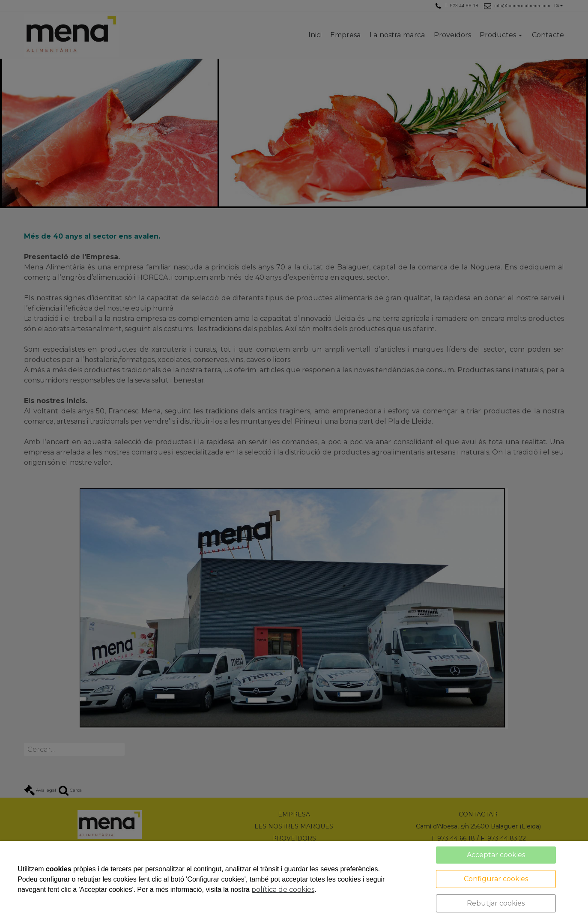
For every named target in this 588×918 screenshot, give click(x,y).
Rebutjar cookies (496, 903)
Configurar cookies (496, 879)
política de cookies (283, 890)
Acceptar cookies (496, 855)
